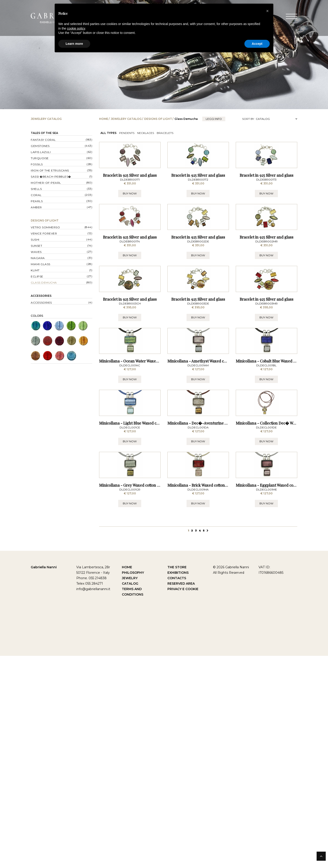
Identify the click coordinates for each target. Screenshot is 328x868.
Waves (36, 252)
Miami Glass (41, 264)
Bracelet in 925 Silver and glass (130, 210)
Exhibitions (178, 785)
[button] (267, 11)
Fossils (37, 164)
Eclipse (37, 276)
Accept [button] (257, 44)
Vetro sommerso (45, 227)
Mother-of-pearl (46, 183)
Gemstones (40, 146)
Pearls (37, 201)
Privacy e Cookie (183, 801)
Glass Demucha (44, 283)
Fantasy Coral (43, 140)
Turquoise (40, 158)
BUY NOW (130, 229)
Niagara (38, 258)
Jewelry (130, 790)
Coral (36, 195)
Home (104, 119)
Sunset (36, 246)
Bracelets (165, 133)
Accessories (41, 296)
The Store (177, 779)
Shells (36, 189)
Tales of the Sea (44, 133)
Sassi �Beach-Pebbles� (51, 177)
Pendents (127, 133)
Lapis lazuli (41, 152)
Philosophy (133, 785)
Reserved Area (181, 796)
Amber (36, 207)
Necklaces (146, 133)
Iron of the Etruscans (50, 170)
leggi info (214, 119)
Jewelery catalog (126, 119)
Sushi (35, 240)
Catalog (130, 796)
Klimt (35, 270)
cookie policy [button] (76, 28)
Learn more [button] (74, 44)
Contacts (177, 790)
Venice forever (44, 233)
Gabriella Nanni (44, 779)
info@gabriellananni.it (93, 801)
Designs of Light (158, 119)
